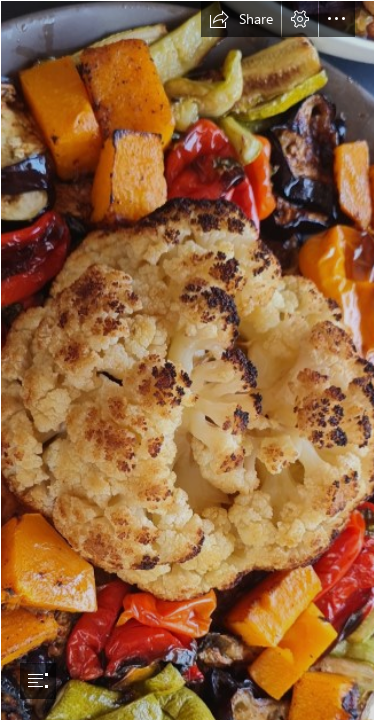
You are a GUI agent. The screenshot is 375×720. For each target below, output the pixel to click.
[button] (241, 19)
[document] (187, 360)
